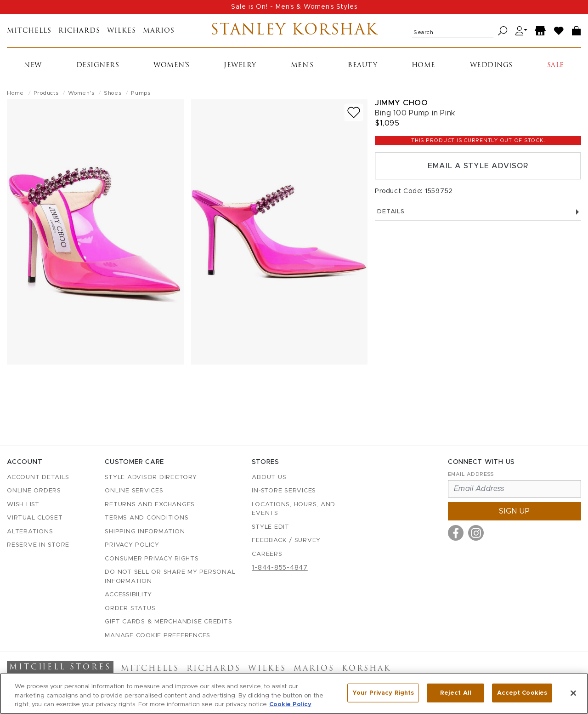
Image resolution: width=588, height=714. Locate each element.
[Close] (573, 693)
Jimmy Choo (401, 103)
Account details (38, 477)
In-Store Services (284, 491)
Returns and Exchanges (150, 505)
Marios (159, 31)
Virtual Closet (35, 518)
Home (424, 66)
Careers (267, 554)
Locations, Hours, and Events (294, 509)
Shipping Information (145, 532)
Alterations (30, 532)
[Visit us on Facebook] (456, 533)
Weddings (491, 66)
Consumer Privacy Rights (152, 559)
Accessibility (128, 595)
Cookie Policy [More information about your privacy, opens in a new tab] (290, 705)
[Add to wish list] (354, 112)
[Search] (503, 31)
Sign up (514, 511)
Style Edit (271, 527)
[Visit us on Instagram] (476, 533)
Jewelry (240, 66)
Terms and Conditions (147, 518)
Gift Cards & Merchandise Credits (168, 622)
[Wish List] (559, 31)
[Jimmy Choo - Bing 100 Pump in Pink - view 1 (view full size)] (95, 232)
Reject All (456, 693)
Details (478, 212)
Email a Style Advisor (478, 166)
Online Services (134, 491)
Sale (556, 66)
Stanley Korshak (294, 31)
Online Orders (34, 491)
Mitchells (29, 31)
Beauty (362, 66)
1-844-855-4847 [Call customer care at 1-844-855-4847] (280, 568)
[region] (294, 694)
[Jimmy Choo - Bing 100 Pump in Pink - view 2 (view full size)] (280, 232)
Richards (79, 31)
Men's (302, 66)
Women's (172, 66)
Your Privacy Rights (383, 693)
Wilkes (122, 31)
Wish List (23, 505)
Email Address (471, 474)
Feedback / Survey (286, 540)
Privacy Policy (132, 545)
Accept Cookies (522, 693)
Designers (98, 66)
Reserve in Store (38, 545)
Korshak (366, 669)
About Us (269, 477)
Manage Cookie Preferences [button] (158, 636)
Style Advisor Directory (151, 477)
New (33, 66)
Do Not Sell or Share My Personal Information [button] (170, 577)
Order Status (130, 608)
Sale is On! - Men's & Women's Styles (294, 7)
